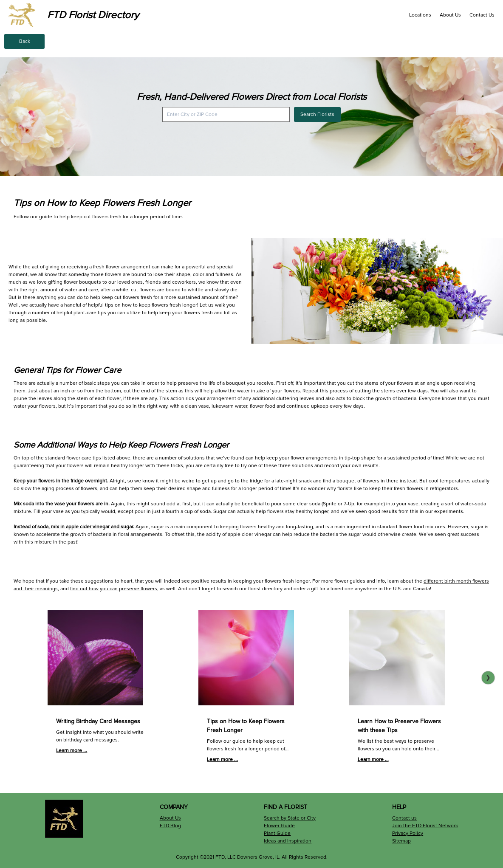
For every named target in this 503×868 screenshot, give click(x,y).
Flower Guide (279, 826)
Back (25, 41)
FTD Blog (170, 826)
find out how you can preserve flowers (114, 589)
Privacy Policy (408, 833)
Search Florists (317, 114)
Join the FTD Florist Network (425, 826)
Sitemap (401, 841)
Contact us (404, 818)
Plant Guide (277, 833)
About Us (450, 15)
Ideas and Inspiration (288, 841)
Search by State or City (290, 818)
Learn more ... (72, 751)
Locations (420, 15)
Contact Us (482, 15)
